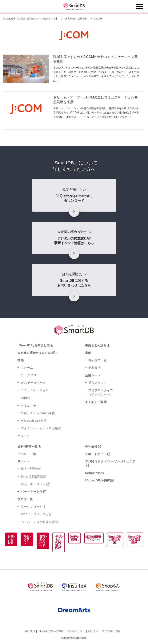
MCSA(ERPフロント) (93, 538)
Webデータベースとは (36, 514)
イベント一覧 (27, 454)
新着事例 (95, 368)
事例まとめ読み (96, 345)
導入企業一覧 (98, 360)
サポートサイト (96, 454)
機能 (21, 360)
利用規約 (93, 631)
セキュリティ (30, 406)
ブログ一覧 (25, 499)
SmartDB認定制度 (34, 476)
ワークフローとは (33, 507)
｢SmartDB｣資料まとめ (34, 345)
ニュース (24, 436)
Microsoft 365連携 (34, 421)
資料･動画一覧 (28, 447)
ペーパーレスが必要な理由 (39, 522)
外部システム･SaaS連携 (38, 413)
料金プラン (26, 539)
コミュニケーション (35, 390)
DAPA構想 (74, 538)
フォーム (27, 368)
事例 (88, 353)
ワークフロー (30, 375)
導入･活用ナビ (31, 469)
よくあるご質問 (96, 402)
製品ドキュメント (33, 484)
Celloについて (95, 473)
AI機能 (25, 398)
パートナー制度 (32, 492)
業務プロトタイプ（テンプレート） (101, 392)
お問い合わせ (11, 539)
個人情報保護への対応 (51, 631)
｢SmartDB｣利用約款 (100, 480)
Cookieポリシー (76, 631)
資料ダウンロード (42, 541)
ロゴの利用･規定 (111, 631)
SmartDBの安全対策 (115, 539)
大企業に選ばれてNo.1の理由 (38, 353)
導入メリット (98, 383)
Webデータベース (33, 383)
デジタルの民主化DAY (58, 542)
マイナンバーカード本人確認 (41, 428)
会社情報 (91, 447)
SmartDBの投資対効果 (134, 539)
